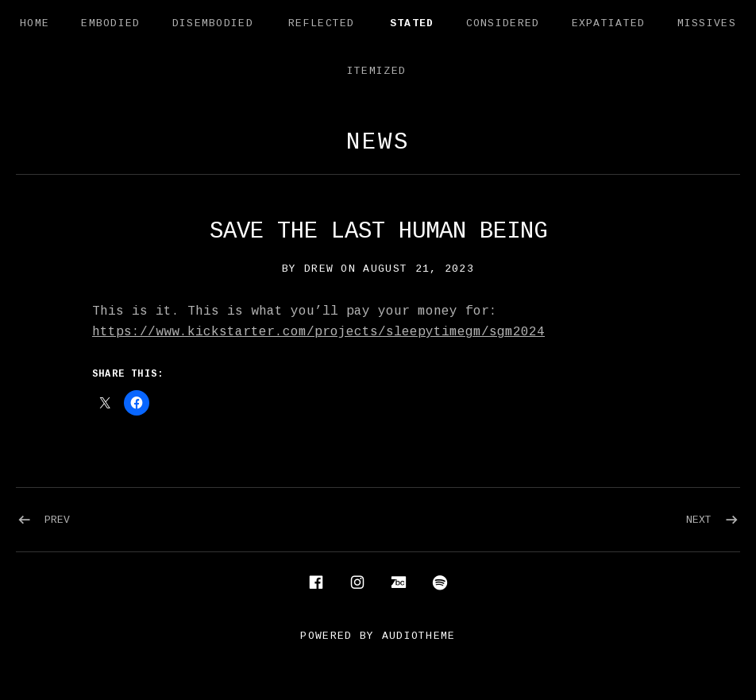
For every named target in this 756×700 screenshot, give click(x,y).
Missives (707, 23)
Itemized (376, 71)
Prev (57, 520)
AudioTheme (419, 636)
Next (699, 520)
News (378, 143)
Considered (503, 23)
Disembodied (213, 23)
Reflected (322, 23)
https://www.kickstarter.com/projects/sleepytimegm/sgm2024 (318, 332)
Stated (412, 23)
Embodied (110, 23)
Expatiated (609, 23)
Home (35, 23)
